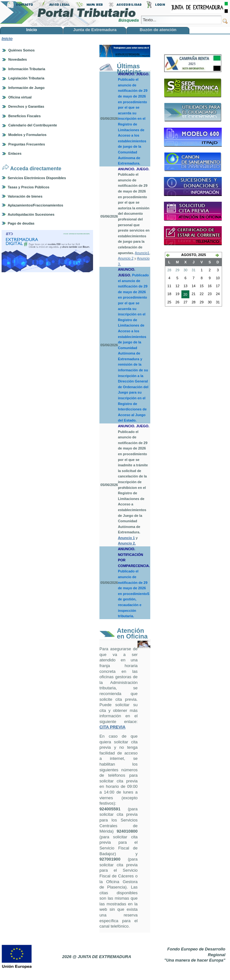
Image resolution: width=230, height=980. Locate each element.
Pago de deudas (21, 223)
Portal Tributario (68, 13)
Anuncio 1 (126, 538)
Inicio (7, 39)
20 (184, 295)
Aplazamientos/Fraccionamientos (35, 205)
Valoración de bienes (25, 196)
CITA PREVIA (112, 727)
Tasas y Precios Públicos (28, 187)
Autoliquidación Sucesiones (31, 214)
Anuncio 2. (127, 543)
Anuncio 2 (126, 258)
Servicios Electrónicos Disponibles (37, 178)
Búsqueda (129, 20)
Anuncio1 (142, 253)
